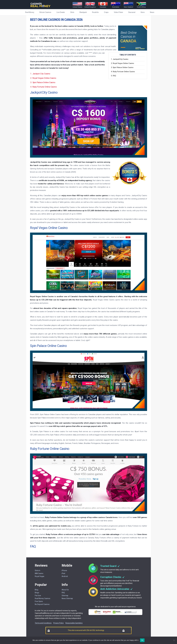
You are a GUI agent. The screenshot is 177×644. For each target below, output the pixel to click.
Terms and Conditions (43, 623)
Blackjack (83, 12)
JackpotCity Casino (121, 59)
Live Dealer (61, 12)
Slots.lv (38, 570)
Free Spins (39, 601)
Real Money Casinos (43, 598)
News (152, 12)
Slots (72, 12)
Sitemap (65, 596)
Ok (142, 640)
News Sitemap (67, 598)
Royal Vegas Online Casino (123, 63)
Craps (106, 12)
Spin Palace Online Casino (123, 68)
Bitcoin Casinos (45, 12)
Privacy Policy (59, 623)
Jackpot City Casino (41, 74)
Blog (36, 590)
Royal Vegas (40, 576)
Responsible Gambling (74, 623)
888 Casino (39, 573)
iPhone (64, 570)
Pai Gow (38, 596)
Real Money (30, 12)
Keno (143, 12)
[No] (174, 640)
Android (65, 576)
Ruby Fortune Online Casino (45, 87)
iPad (63, 573)
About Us (65, 590)
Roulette (95, 12)
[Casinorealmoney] (41, 7)
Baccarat (132, 12)
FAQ (63, 593)
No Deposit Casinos (42, 604)
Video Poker (118, 12)
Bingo (37, 593)
